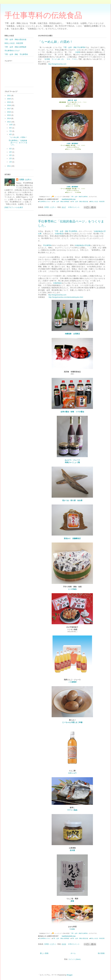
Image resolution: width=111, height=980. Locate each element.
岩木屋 (72, 850)
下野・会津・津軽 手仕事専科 (74, 47)
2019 (9, 102)
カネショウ (72, 773)
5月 (11, 149)
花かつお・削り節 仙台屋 (72, 500)
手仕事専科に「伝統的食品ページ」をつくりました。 (18, 143)
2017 (9, 109)
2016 (9, 112)
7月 (11, 131)
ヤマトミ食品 (72, 810)
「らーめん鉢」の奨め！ (55, 42)
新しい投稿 (44, 953)
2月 (11, 158)
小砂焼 (78, 52)
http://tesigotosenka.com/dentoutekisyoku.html (66, 297)
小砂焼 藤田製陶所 (72, 143)
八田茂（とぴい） (25, 180)
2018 (9, 105)
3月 (11, 155)
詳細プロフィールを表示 (14, 207)
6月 (11, 134)
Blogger (70, 975)
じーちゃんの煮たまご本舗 (72, 722)
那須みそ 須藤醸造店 (72, 538)
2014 (9, 118)
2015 (9, 115)
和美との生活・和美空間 (97, 202)
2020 (9, 99)
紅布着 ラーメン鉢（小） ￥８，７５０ (61, 59)
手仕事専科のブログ (45, 202)
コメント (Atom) (74, 959)
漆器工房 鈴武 (72, 100)
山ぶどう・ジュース (72, 460)
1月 (11, 162)
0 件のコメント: (74, 207)
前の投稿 (101, 953)
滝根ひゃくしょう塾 (72, 462)
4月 (11, 152)
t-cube (72, 929)
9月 (11, 128)
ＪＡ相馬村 (72, 682)
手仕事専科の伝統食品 (43, 15)
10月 (11, 125)
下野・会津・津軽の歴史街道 (80, 202)
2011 (9, 166)
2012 (9, 122)
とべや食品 (72, 589)
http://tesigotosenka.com (57, 64)
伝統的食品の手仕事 (83, 245)
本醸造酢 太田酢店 (72, 334)
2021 (9, 96)
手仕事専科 (47, 245)
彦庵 (72, 901)
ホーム (73, 953)
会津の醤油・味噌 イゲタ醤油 (72, 412)
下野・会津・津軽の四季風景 (61, 202)
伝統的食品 (59, 234)
